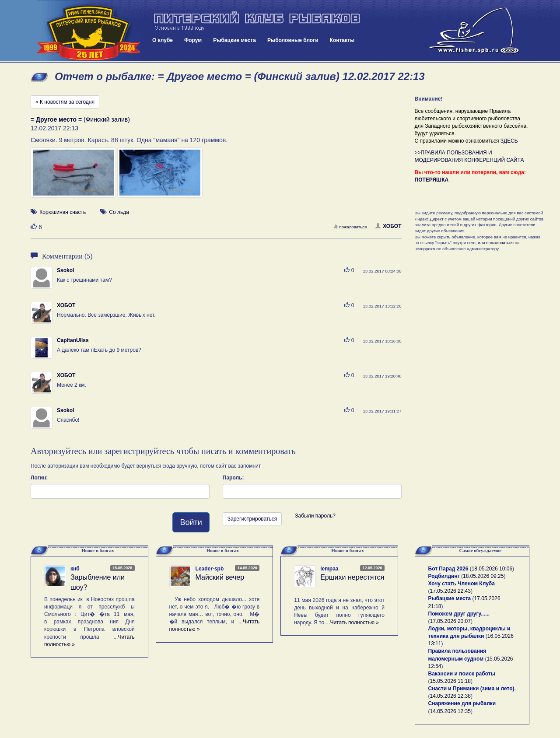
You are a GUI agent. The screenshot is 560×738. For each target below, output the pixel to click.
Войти (191, 522)
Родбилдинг (444, 576)
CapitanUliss (73, 340)
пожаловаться (350, 227)
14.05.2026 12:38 (450, 696)
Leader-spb (210, 569)
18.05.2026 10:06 (492, 569)
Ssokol (65, 270)
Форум (193, 40)
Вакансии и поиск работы (462, 674)
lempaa (329, 569)
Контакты (342, 40)
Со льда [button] (119, 212)
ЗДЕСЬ (509, 141)
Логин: (39, 478)
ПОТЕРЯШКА (432, 180)
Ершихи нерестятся (352, 577)
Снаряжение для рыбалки (462, 703)
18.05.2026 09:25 (483, 576)
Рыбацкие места (234, 40)
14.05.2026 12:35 (450, 711)
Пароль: (233, 478)
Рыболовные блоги (293, 40)
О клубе (163, 40)
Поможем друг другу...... (459, 614)
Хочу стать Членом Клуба (462, 584)
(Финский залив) (80, 119)
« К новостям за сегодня (65, 102)
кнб (75, 569)
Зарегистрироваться (252, 519)
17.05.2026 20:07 (450, 621)
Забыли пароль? (315, 516)
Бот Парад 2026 (448, 569)
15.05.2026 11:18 (450, 681)
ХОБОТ (388, 226)
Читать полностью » (354, 623)
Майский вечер (220, 577)
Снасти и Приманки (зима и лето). (472, 689)
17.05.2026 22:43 (450, 591)
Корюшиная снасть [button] (63, 212)
